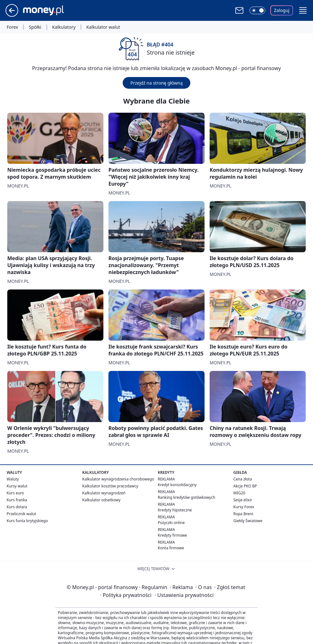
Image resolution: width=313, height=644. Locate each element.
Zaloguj (282, 10)
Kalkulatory (64, 27)
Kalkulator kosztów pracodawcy (110, 486)
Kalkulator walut (103, 27)
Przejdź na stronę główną (156, 83)
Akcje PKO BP (245, 486)
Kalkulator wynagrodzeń (104, 493)
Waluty (13, 479)
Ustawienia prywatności (184, 595)
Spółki (35, 27)
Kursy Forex (244, 507)
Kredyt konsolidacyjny (177, 485)
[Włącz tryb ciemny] (257, 10)
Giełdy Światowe (248, 521)
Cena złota (243, 479)
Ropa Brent (243, 514)
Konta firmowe (171, 548)
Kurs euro (15, 493)
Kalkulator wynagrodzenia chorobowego (118, 479)
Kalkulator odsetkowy (101, 500)
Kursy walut (17, 486)
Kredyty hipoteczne (175, 510)
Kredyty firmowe (172, 535)
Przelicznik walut (21, 514)
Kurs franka (17, 500)
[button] (303, 10)
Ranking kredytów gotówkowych (187, 497)
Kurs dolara (17, 507)
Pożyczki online (171, 523)
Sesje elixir (243, 500)
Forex (12, 27)
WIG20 (239, 493)
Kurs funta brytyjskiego (27, 521)
